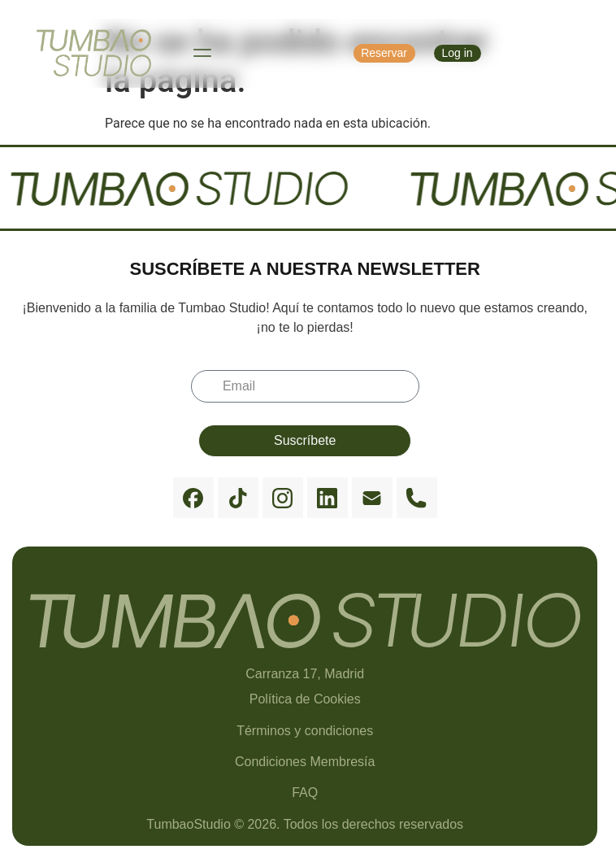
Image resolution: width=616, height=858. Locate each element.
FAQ (305, 793)
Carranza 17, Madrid (305, 674)
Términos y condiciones (305, 731)
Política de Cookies (305, 699)
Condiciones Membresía (305, 762)
